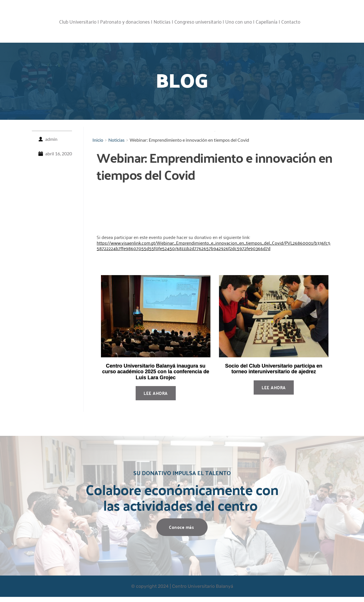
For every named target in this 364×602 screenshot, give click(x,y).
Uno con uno (239, 21)
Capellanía (267, 21)
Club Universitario (78, 21)
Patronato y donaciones (125, 21)
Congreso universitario (198, 21)
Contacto (291, 21)
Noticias (162, 21)
